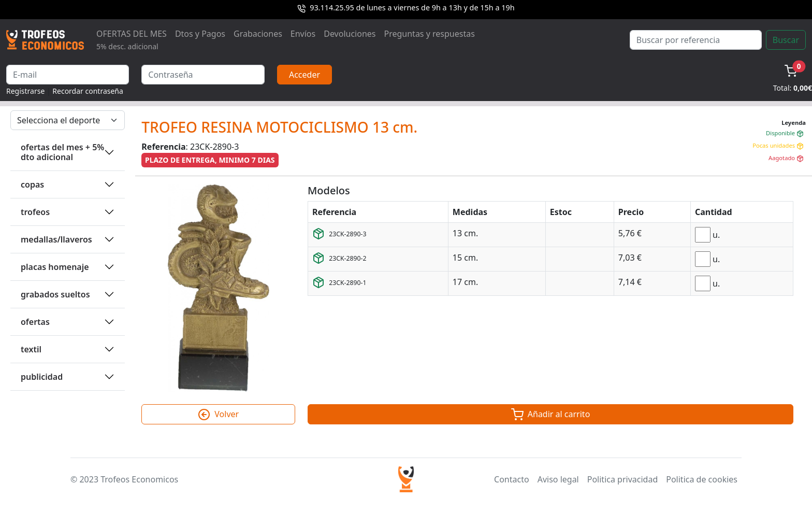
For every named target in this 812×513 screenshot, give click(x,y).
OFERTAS (35, 322)
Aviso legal (558, 479)
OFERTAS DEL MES (132, 40)
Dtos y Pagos (200, 34)
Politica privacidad (622, 479)
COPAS (32, 184)
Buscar (786, 40)
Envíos (303, 34)
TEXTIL (31, 349)
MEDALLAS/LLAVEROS (56, 239)
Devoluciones (350, 34)
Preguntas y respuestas (430, 34)
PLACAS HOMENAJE (55, 267)
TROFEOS (35, 212)
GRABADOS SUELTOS (55, 294)
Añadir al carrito (551, 415)
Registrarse (25, 91)
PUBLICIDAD (42, 377)
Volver (218, 415)
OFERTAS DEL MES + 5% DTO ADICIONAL (62, 152)
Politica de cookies (702, 479)
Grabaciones (258, 34)
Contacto (512, 479)
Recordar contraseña (88, 91)
